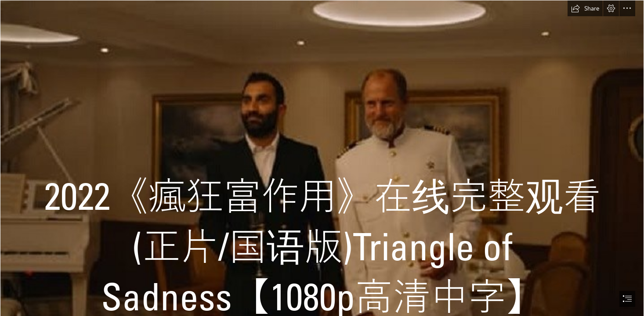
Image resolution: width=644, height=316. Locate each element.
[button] (585, 8)
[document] (322, 158)
